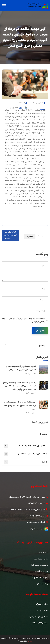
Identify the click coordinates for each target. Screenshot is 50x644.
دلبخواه (30, 236)
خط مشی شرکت (41, 604)
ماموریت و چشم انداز (40, 565)
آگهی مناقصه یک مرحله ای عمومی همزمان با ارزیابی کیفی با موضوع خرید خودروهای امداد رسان (20, 405)
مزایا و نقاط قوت (42, 571)
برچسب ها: (43, 236)
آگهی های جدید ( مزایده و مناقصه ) (24, 454)
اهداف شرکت (43, 611)
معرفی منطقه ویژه (41, 559)
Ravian (30, 641)
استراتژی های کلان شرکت (38, 617)
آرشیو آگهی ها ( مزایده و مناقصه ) (24, 446)
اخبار (24, 462)
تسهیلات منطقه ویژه (40, 577)
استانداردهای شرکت (40, 623)
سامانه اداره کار (42, 553)
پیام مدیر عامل (42, 584)
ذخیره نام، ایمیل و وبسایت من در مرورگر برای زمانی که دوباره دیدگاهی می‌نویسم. (24, 320)
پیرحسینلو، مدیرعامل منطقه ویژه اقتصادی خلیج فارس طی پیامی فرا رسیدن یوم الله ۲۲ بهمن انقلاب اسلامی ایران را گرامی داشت (19, 386)
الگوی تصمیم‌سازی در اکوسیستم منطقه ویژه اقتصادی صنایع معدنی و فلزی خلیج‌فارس (21, 368)
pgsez (22, 103)
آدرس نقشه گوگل (36, 529)
